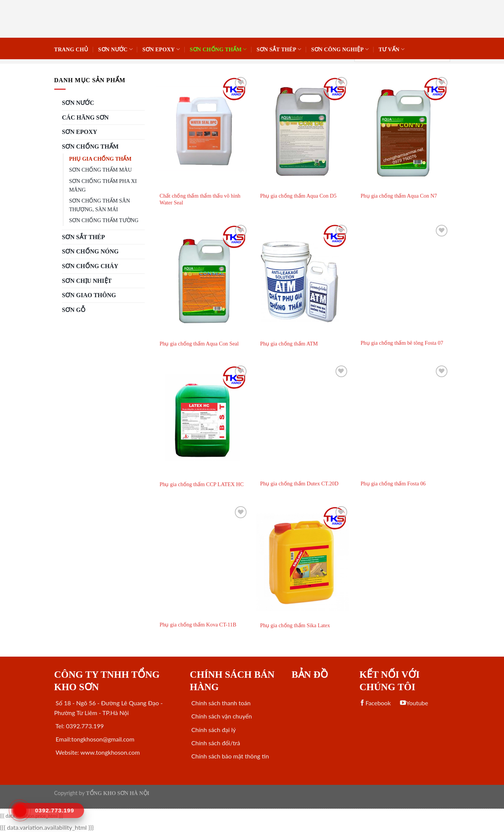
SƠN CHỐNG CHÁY (90, 266)
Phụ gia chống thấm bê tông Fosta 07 (402, 343)
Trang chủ (71, 49)
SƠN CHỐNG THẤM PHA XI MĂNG (103, 185)
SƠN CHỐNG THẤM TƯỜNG (104, 220)
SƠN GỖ (74, 310)
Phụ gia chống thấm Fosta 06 (393, 484)
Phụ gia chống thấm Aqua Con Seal (199, 344)
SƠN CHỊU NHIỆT (87, 281)
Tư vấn (391, 49)
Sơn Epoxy (161, 49)
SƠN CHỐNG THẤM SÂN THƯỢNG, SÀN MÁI (99, 205)
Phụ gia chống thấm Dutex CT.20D (299, 484)
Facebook (375, 703)
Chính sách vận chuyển (221, 716)
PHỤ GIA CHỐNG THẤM (100, 159)
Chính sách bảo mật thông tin (229, 756)
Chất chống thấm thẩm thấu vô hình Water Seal (200, 199)
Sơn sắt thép (279, 49)
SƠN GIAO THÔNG (89, 295)
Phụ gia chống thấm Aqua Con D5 (298, 196)
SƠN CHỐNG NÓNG (90, 251)
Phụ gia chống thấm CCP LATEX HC (201, 484)
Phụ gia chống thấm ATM (289, 344)
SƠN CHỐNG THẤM (218, 49)
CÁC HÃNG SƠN (85, 117)
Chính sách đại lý (213, 730)
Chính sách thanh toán (220, 703)
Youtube (414, 703)
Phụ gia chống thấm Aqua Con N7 (399, 196)
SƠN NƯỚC (115, 49)
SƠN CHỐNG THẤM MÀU (100, 170)
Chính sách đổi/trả (215, 743)
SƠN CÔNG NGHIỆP (340, 49)
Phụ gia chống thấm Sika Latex (295, 625)
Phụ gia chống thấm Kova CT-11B (198, 625)
